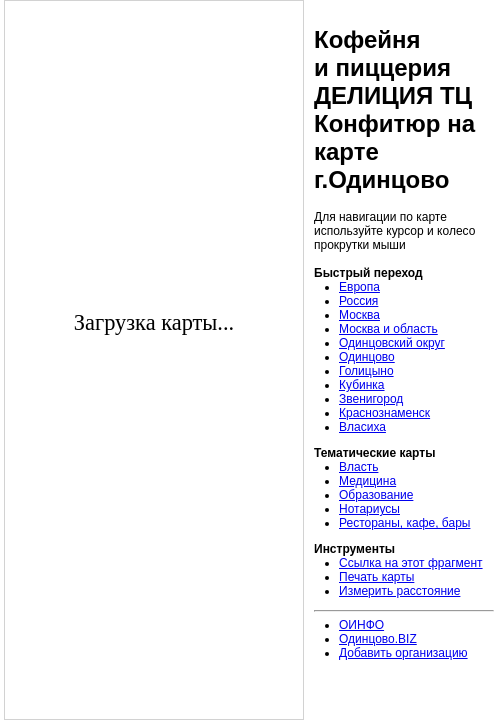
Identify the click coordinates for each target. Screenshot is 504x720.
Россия (358, 301)
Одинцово (367, 357)
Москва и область (388, 329)
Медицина (367, 481)
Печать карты (376, 577)
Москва (359, 315)
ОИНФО (361, 625)
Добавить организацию (403, 653)
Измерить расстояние (399, 591)
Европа (359, 287)
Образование (376, 495)
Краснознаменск (384, 413)
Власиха (362, 427)
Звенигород (371, 399)
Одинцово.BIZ (378, 639)
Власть (358, 467)
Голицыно (366, 371)
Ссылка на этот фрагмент (411, 563)
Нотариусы (369, 509)
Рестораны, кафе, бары (404, 523)
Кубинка (362, 385)
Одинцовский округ (392, 343)
